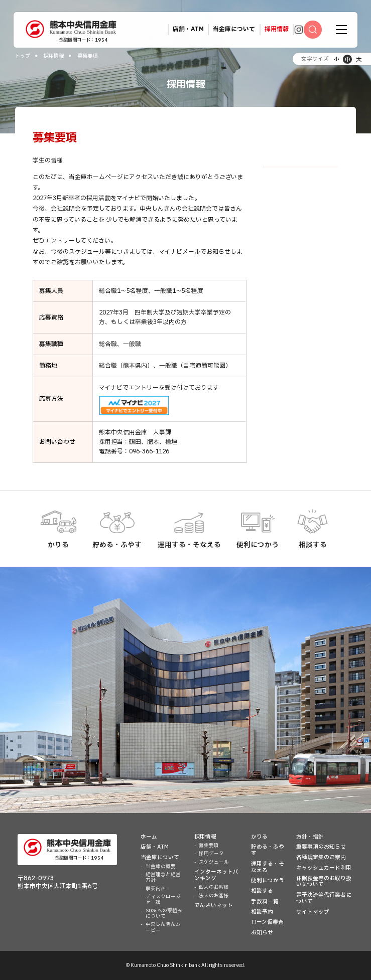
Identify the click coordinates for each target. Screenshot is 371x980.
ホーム (149, 837)
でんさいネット (214, 906)
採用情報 (54, 56)
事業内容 (156, 889)
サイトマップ (313, 912)
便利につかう (268, 881)
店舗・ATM (155, 847)
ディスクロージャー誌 (163, 900)
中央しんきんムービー (163, 927)
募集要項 (280, 175)
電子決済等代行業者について (324, 899)
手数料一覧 (265, 902)
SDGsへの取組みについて (164, 914)
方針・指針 (310, 837)
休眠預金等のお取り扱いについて (324, 882)
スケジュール (285, 211)
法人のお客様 (214, 896)
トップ (23, 56)
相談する (262, 891)
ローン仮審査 (267, 922)
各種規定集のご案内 (321, 858)
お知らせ (262, 933)
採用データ (282, 193)
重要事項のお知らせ (321, 847)
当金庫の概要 (161, 867)
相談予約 (262, 912)
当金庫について (160, 858)
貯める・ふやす (268, 850)
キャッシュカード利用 (324, 868)
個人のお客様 (214, 887)
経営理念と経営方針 (163, 877)
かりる (259, 837)
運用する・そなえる (268, 867)
